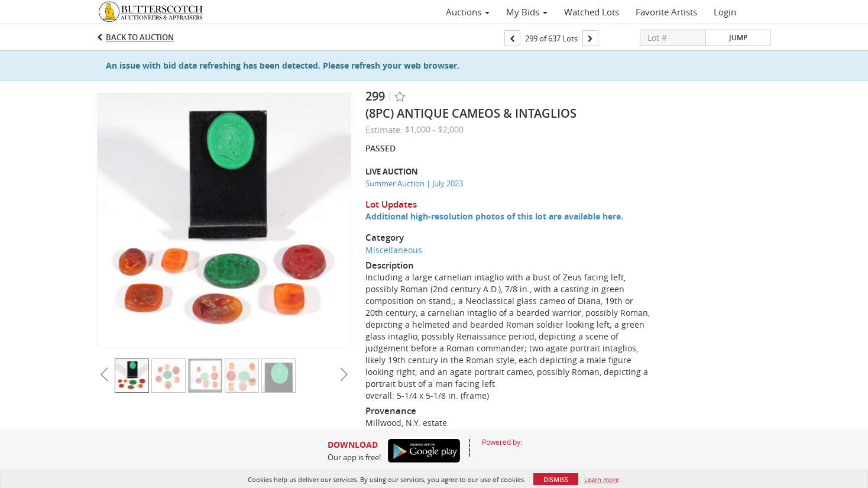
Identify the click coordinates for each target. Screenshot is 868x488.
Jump (738, 38)
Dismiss (556, 479)
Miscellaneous (394, 250)
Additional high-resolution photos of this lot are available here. (494, 216)
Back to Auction (140, 37)
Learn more (602, 479)
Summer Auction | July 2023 (414, 183)
